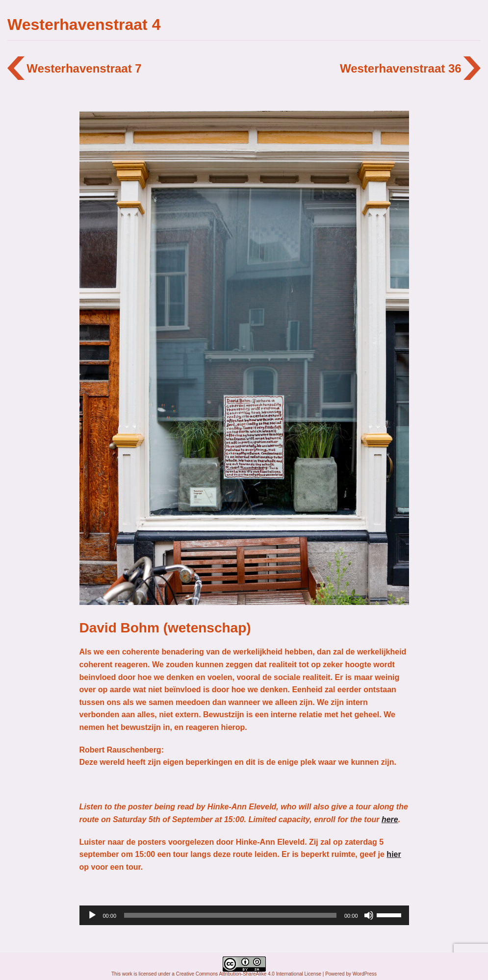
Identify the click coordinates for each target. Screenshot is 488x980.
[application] (244, 915)
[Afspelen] (92, 915)
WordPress (365, 974)
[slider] (230, 915)
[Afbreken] (369, 915)
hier (394, 854)
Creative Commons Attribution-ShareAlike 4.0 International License (249, 974)
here (390, 819)
